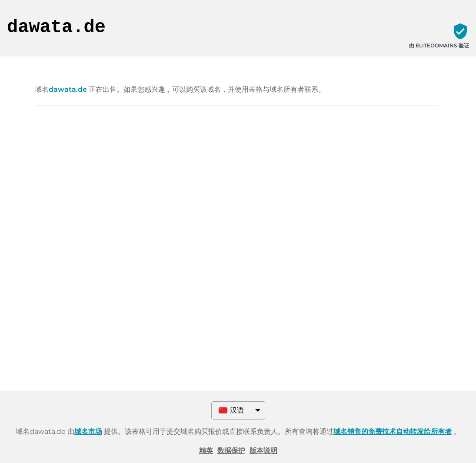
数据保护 (231, 451)
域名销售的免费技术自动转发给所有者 (393, 431)
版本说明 (263, 451)
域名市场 (88, 431)
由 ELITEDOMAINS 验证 (439, 45)
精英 (206, 451)
